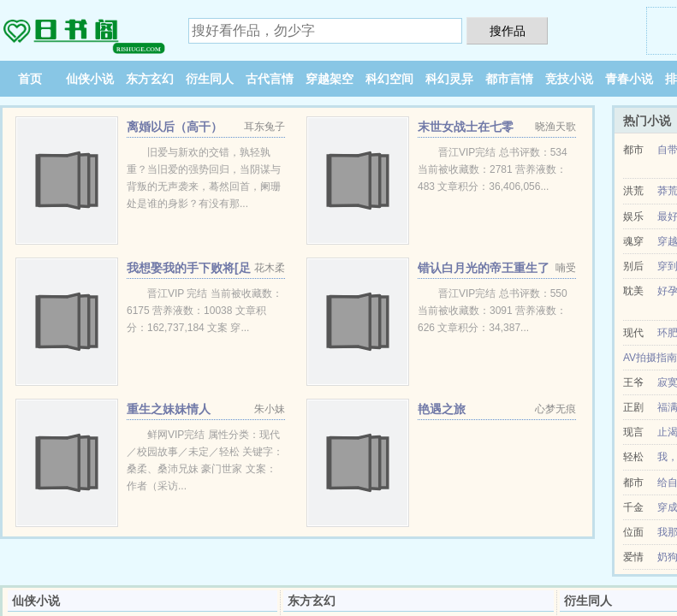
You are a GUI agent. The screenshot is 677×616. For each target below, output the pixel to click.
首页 (30, 79)
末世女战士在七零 (466, 127)
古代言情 (270, 79)
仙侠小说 (90, 79)
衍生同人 (210, 79)
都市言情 (509, 79)
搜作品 (508, 31)
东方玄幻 (150, 79)
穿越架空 (330, 79)
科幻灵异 (449, 79)
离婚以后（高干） (175, 127)
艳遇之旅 (442, 409)
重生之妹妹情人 (169, 409)
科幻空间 (389, 79)
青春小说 (629, 79)
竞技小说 (569, 79)
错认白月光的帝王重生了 (484, 268)
